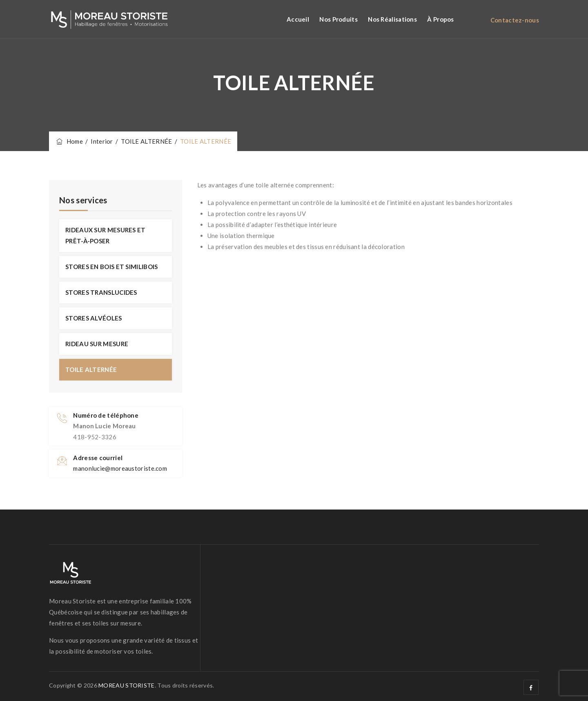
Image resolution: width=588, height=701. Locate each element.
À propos (440, 19)
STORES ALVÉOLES (94, 318)
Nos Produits (339, 19)
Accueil (298, 19)
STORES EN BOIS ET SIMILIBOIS (111, 267)
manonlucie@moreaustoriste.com (120, 468)
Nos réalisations (392, 19)
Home (69, 141)
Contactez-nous (515, 20)
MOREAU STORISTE (127, 685)
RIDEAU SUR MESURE (97, 344)
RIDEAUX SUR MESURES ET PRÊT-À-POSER (106, 235)
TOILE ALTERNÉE (91, 369)
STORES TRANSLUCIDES (101, 292)
